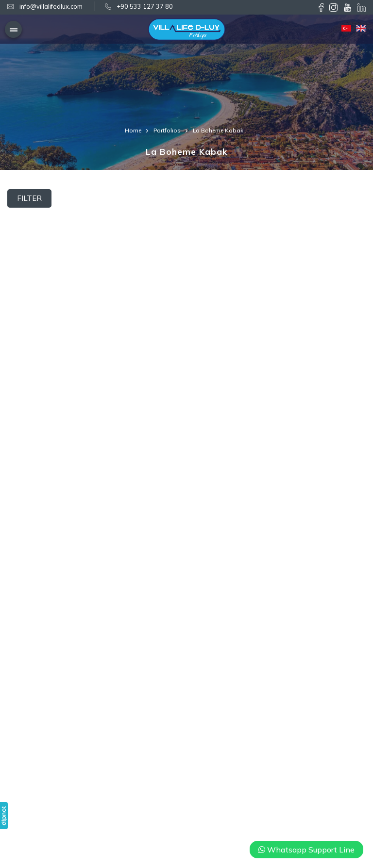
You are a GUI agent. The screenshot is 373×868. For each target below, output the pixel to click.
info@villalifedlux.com (51, 6)
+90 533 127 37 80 (145, 6)
